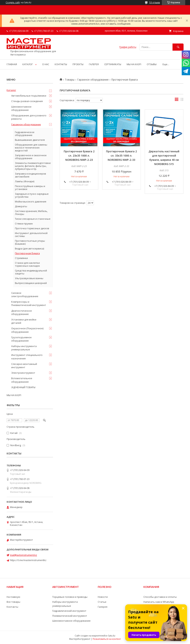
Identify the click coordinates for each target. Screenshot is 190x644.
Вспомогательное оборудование (22, 380)
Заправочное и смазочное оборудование (31, 157)
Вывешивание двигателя (30, 140)
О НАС (46, 64)
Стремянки (21, 258)
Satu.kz (112, 636)
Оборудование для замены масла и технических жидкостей (31, 148)
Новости (103, 597)
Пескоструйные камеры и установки (30, 188)
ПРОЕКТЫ (78, 64)
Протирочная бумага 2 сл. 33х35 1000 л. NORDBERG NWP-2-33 (121, 156)
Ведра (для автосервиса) (29, 248)
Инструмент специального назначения (27, 357)
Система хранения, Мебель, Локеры (31, 213)
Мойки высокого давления (31, 202)
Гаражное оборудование (93, 80)
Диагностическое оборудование (22, 312)
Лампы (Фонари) (25, 181)
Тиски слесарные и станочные (33, 219)
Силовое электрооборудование (25, 295)
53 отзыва (155, 2)
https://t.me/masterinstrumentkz (28, 560)
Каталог (11, 90)
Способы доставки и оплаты (160, 597)
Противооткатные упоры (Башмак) (30, 242)
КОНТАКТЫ (61, 64)
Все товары (13, 602)
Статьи (102, 602)
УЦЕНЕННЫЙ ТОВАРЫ (23, 387)
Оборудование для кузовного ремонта (29, 117)
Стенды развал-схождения (27, 101)
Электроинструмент (23, 373)
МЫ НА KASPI (134, 64)
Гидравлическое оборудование (25, 134)
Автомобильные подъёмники (29, 96)
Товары (70, 80)
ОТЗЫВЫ (152, 64)
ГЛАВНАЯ (12, 64)
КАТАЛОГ (28, 64)
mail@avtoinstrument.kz (23, 555)
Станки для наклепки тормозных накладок (27, 264)
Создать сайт (13, 3)
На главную (13, 597)
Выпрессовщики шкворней (31, 283)
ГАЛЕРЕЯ (94, 64)
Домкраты (21, 206)
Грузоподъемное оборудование (21, 339)
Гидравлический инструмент (69, 611)
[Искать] (178, 47)
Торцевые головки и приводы (70, 597)
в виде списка (182, 100)
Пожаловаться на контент (107, 639)
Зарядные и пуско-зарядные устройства (32, 195)
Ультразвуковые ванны (29, 278)
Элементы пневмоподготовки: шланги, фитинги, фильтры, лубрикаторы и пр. (33, 166)
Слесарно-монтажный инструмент (24, 366)
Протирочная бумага (27, 253)
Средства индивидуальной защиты (31, 272)
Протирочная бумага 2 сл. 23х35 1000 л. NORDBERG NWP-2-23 (79, 156)
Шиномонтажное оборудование (21, 108)
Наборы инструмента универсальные (24, 348)
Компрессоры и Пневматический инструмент (29, 303)
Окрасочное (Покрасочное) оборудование (27, 330)
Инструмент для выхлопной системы (31, 235)
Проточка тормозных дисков (32, 228)
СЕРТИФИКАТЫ (113, 64)
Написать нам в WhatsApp (159, 602)
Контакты (12, 607)
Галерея (103, 607)
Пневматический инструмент (70, 616)
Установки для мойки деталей (24, 321)
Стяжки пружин (24, 224)
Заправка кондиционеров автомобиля (30, 175)
